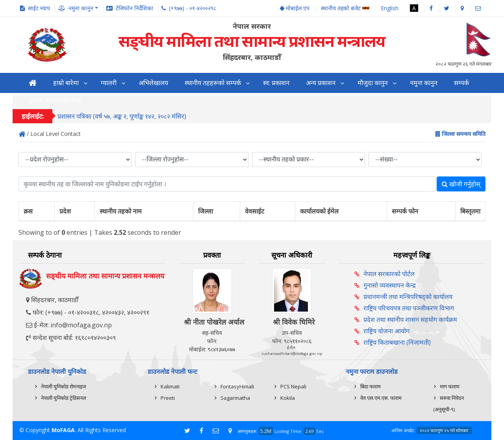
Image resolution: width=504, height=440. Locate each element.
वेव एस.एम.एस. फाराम (381, 398)
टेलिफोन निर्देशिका (134, 8)
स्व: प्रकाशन (276, 83)
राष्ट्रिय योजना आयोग (386, 331)
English (390, 8)
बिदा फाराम (371, 386)
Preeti (168, 398)
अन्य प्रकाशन (321, 83)
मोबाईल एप (295, 8)
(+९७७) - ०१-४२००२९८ (193, 8)
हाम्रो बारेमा (66, 83)
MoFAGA (63, 430)
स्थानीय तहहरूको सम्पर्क (213, 83)
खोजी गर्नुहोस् (461, 184)
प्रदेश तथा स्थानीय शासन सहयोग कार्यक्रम (410, 319)
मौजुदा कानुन (373, 83)
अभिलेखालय (153, 83)
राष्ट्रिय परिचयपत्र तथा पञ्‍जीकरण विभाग (409, 308)
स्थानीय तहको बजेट (345, 8)
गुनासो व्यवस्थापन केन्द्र (390, 285)
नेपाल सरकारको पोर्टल (389, 274)
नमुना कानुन (424, 83)
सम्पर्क (461, 83)
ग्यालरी (109, 83)
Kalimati (170, 386)
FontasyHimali (237, 386)
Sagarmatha (235, 398)
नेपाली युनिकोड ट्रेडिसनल (64, 398)
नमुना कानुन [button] (81, 8)
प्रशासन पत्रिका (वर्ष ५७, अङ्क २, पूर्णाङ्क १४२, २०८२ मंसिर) (122, 117)
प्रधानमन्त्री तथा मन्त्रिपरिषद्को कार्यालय (408, 297)
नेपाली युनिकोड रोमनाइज (64, 386)
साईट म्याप (39, 8)
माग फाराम (450, 386)
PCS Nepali (293, 386)
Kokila (288, 398)
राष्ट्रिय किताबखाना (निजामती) (397, 342)
